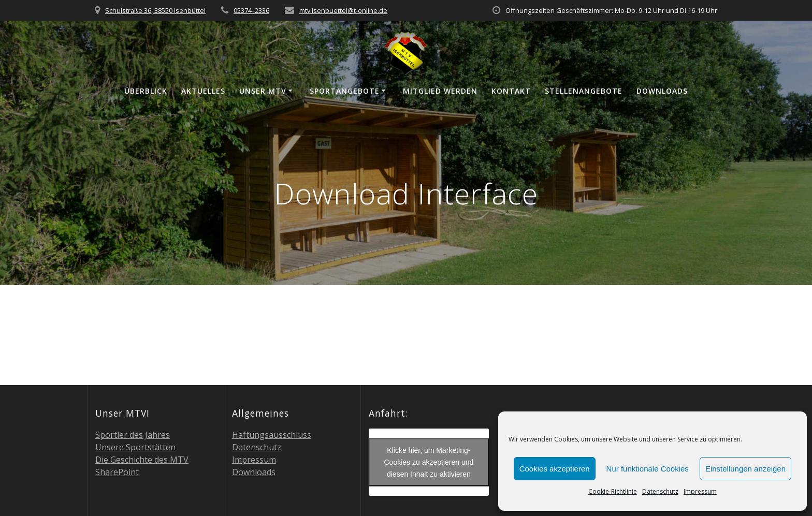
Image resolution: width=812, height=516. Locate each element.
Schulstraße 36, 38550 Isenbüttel (155, 10)
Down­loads (662, 91)
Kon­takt (511, 91)
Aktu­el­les (203, 91)
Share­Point (117, 472)
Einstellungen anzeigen (745, 469)
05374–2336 (251, 10)
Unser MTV (263, 91)
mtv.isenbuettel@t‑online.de (343, 10)
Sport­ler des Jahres (133, 435)
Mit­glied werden (440, 91)
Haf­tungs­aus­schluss (272, 435)
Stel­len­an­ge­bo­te (584, 91)
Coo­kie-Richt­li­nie (613, 491)
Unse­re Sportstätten (135, 447)
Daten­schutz (660, 491)
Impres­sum (700, 491)
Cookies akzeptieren (555, 469)
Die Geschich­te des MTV (142, 460)
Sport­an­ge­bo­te (345, 91)
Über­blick (146, 91)
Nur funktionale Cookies (648, 469)
